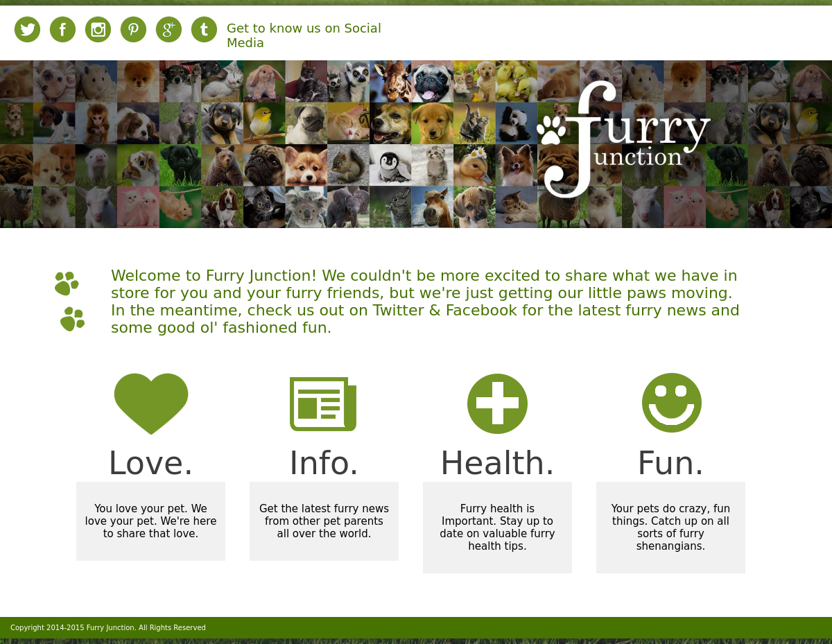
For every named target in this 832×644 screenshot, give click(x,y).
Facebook (482, 310)
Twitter (399, 310)
